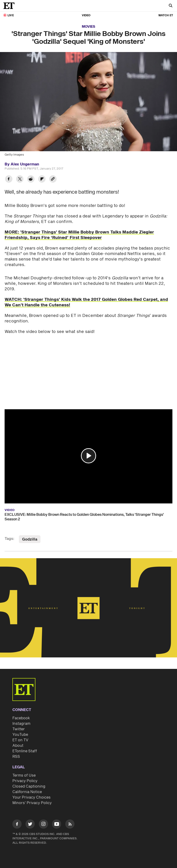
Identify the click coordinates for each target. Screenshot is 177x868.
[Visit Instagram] (43, 825)
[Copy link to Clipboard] (53, 180)
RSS (16, 757)
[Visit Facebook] (17, 825)
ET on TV (20, 740)
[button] (88, 456)
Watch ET (166, 15)
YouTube (20, 735)
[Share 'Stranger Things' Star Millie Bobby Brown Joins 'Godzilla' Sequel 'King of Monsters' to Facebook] (9, 180)
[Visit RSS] (70, 825)
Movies (88, 27)
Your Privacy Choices (31, 797)
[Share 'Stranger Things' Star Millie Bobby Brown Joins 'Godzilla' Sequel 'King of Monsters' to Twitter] (20, 180)
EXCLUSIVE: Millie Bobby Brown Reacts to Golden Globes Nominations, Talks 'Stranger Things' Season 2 (84, 517)
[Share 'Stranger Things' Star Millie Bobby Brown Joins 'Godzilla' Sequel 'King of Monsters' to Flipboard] (42, 180)
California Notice (27, 792)
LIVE (11, 15)
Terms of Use (24, 775)
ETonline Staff (25, 751)
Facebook (21, 718)
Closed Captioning (29, 786)
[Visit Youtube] (57, 825)
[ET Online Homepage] (10, 6)
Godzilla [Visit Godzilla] (30, 539)
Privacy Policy (25, 781)
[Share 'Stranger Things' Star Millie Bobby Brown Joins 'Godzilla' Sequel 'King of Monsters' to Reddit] (31, 180)
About (18, 746)
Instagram (21, 724)
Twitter (19, 729)
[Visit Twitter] (30, 825)
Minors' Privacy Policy (32, 803)
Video (86, 15)
